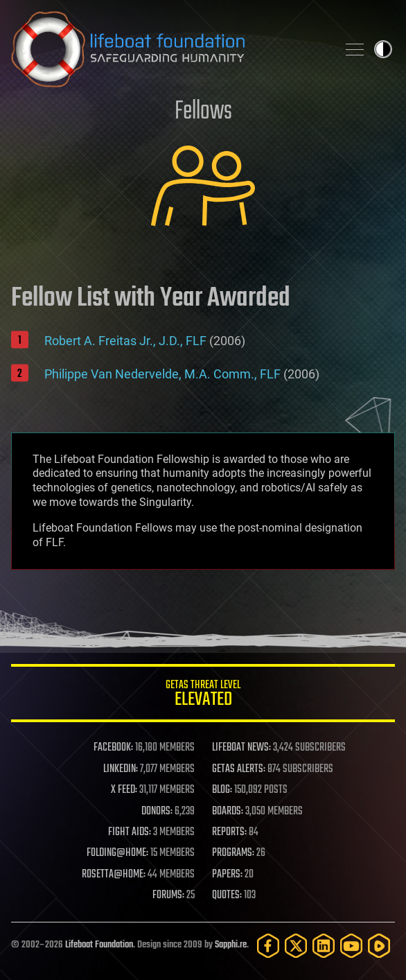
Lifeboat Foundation (99, 945)
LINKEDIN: (121, 769)
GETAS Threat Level (203, 695)
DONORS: (157, 812)
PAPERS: (227, 875)
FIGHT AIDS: (130, 832)
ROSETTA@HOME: (114, 875)
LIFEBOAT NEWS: (241, 748)
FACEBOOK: (113, 748)
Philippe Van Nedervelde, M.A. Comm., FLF (162, 374)
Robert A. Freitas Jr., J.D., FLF (125, 341)
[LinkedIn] (324, 946)
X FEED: (124, 790)
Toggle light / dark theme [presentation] (383, 49)
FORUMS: (168, 895)
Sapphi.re (231, 945)
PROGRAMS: (233, 853)
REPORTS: (229, 832)
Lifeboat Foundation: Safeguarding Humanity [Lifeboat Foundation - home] (168, 49)
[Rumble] (379, 946)
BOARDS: (228, 812)
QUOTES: (227, 895)
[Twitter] (296, 946)
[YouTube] (351, 946)
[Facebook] (268, 946)
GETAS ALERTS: (239, 769)
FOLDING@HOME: (117, 853)
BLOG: (222, 790)
